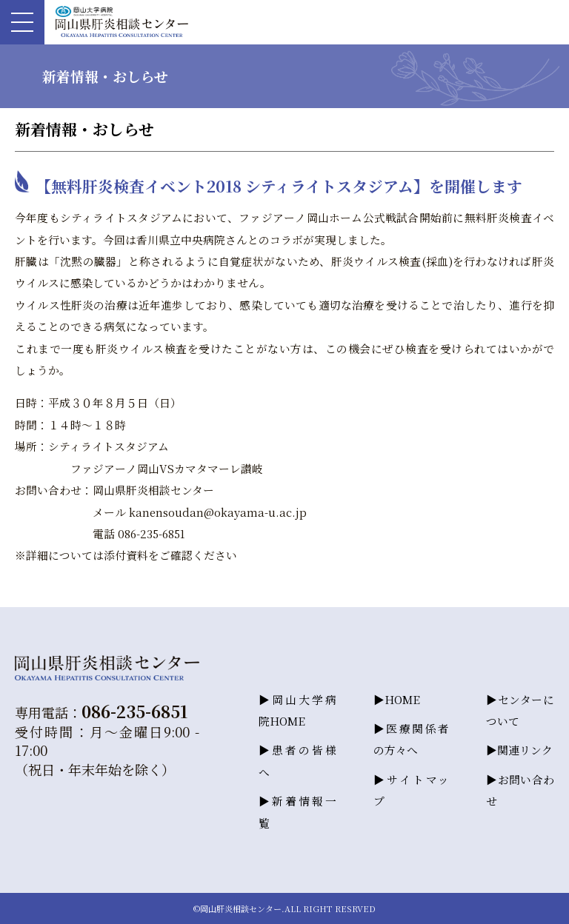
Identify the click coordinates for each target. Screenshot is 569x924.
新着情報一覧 (297, 811)
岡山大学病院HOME (297, 710)
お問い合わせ (520, 790)
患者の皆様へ (297, 760)
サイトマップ (411, 790)
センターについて (520, 710)
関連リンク (525, 750)
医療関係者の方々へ (411, 739)
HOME (402, 699)
